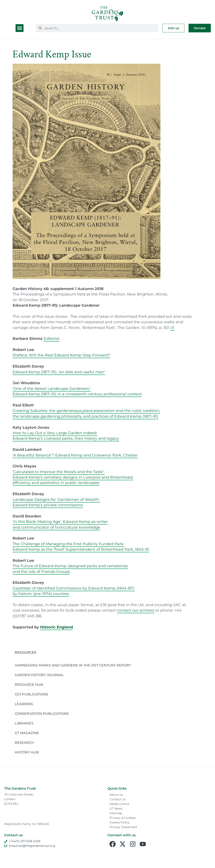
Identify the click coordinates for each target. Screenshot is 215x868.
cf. (172, 328)
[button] (20, 28)
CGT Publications (31, 694)
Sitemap (116, 813)
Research (24, 743)
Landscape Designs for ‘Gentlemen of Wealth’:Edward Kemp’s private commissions (56, 502)
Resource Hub (29, 685)
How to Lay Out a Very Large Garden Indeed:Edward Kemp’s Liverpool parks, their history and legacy (66, 436)
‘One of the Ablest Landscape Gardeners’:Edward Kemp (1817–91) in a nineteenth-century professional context (77, 391)
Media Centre (119, 804)
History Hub (27, 752)
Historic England (56, 627)
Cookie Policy (120, 822)
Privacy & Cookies (123, 818)
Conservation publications (42, 714)
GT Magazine (27, 733)
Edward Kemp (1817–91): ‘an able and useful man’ (59, 372)
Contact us (118, 799)
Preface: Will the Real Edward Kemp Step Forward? (61, 355)
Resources (26, 652)
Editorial (52, 338)
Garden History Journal (39, 675)
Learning (24, 704)
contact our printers (136, 610)
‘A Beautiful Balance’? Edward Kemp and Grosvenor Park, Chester (75, 455)
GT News (116, 809)
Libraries (24, 723)
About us (116, 795)
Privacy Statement (123, 827)
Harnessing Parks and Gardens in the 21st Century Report (73, 665)
